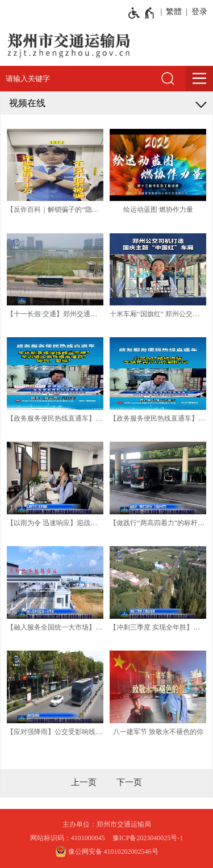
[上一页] (84, 782)
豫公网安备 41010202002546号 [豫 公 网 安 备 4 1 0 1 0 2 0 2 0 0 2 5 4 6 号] (107, 852)
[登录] (197, 12)
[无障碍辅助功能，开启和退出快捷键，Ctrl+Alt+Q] (142, 13)
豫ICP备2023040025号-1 (148, 838)
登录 (199, 12)
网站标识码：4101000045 (68, 838)
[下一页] (129, 782)
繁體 (174, 12)
